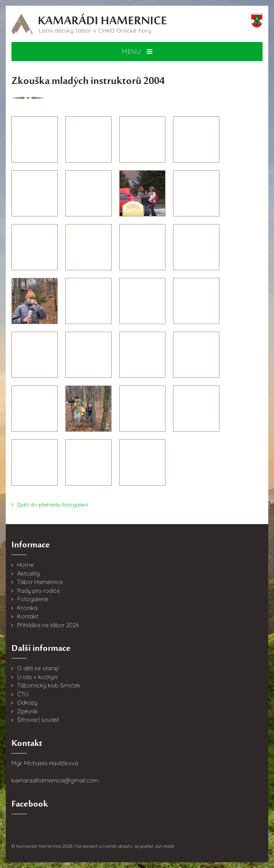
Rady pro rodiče (39, 591)
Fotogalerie (33, 599)
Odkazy (27, 703)
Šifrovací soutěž (38, 720)
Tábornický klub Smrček (49, 685)
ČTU (23, 694)
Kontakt (28, 616)
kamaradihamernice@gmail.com (55, 780)
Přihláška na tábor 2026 (48, 625)
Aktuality (28, 574)
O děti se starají (38, 668)
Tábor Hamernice (40, 582)
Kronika (27, 608)
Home (25, 565)
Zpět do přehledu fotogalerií (50, 505)
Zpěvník (28, 711)
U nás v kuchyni (37, 677)
